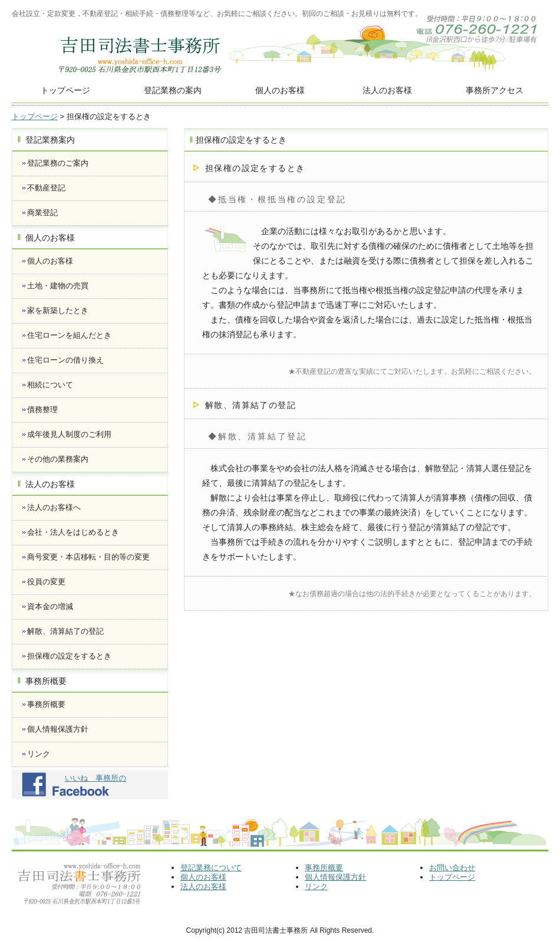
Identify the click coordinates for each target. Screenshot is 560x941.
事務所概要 (46, 704)
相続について (50, 385)
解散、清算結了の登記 (65, 631)
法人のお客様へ (54, 507)
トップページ (65, 90)
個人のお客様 (280, 90)
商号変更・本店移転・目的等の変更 (88, 557)
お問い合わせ (452, 868)
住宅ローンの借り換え (65, 360)
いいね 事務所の (95, 778)
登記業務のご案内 (58, 163)
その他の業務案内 (58, 459)
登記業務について (211, 868)
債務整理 (42, 409)
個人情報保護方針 (58, 729)
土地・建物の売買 (58, 286)
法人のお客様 (387, 90)
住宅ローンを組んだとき (69, 335)
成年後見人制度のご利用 (69, 434)
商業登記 (42, 213)
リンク (39, 754)
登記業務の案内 (173, 90)
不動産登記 (46, 188)
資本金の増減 (50, 606)
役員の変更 (46, 582)
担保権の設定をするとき (69, 656)
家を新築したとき (58, 310)
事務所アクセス (495, 90)
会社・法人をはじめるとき (73, 532)
